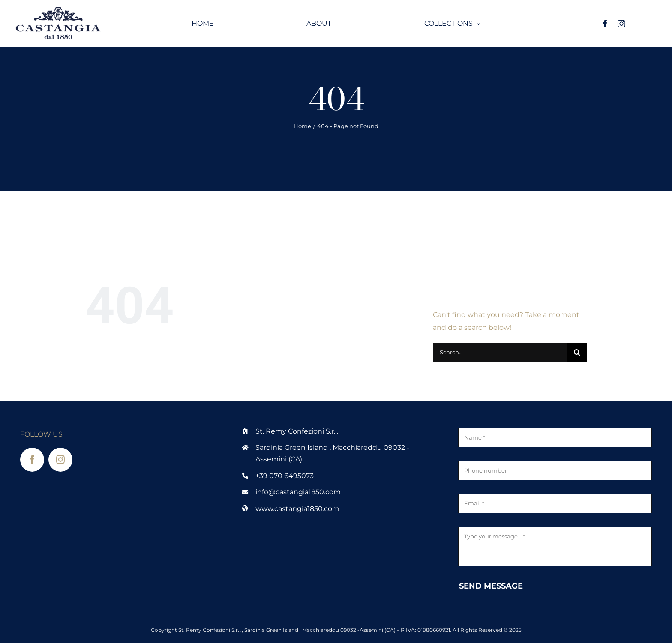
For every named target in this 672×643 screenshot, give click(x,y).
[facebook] (605, 24)
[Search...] (500, 352)
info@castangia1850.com (298, 492)
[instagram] (621, 24)
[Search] (577, 352)
